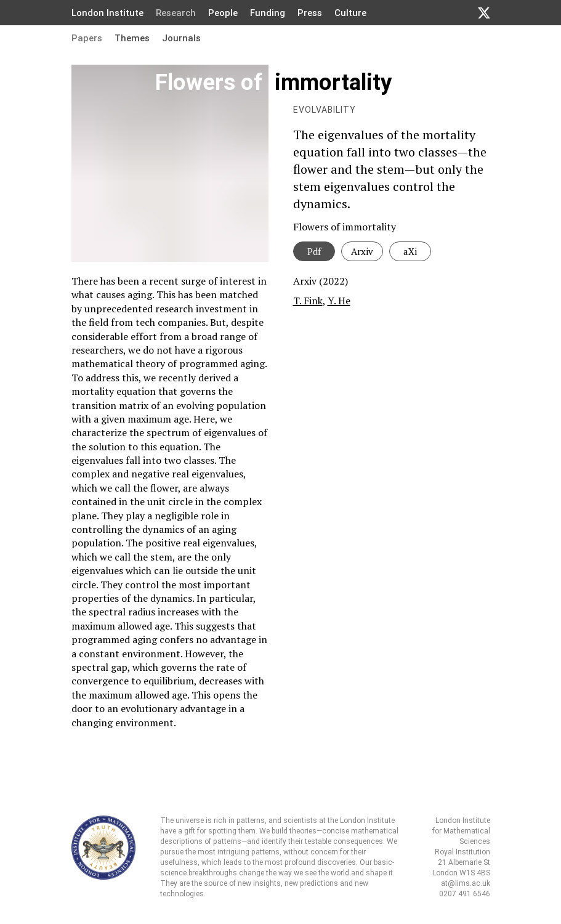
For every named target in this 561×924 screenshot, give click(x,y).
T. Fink (308, 301)
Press (310, 13)
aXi (410, 251)
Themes (132, 38)
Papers (87, 38)
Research (176, 13)
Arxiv (362, 251)
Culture (350, 13)
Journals (181, 38)
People (223, 13)
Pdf (314, 251)
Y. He (339, 301)
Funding (268, 13)
